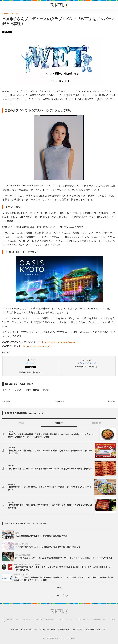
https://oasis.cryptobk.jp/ (37, 346)
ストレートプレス (59, 595)
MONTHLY (97, 423)
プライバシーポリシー (29, 629)
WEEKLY (59, 423)
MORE (59, 588)
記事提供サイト (64, 629)
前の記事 (6, 401)
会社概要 (15, 629)
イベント (6, 390)
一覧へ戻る (59, 401)
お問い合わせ (77, 629)
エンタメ (17, 390)
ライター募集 (89, 629)
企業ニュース (102, 629)
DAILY (21, 423)
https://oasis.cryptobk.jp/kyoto (58, 342)
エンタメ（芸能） (32, 390)
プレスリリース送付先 (47, 629)
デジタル (47, 390)
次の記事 (112, 401)
